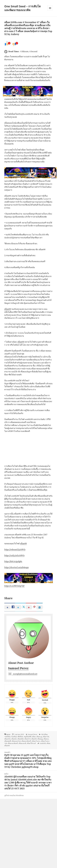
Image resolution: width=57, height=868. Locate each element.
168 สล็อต (44, 734)
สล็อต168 (46, 737)
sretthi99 (43, 743)
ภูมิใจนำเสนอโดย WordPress (14, 795)
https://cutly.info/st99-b (14, 555)
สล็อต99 (8, 309)
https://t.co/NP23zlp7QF (14, 586)
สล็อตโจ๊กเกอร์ (31, 743)
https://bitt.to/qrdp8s (13, 561)
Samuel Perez (18, 668)
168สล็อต (7, 737)
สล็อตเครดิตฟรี (26, 741)
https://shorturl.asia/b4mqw (17, 567)
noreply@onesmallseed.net (23, 674)
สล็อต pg (39, 737)
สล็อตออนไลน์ (16, 741)
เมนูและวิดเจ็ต (50, 8)
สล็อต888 (20, 739)
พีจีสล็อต (20, 737)
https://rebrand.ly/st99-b (15, 549)
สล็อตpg (40, 739)
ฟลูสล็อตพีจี (28, 737)
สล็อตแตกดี (22, 743)
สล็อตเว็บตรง (36, 741)
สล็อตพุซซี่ (8, 741)
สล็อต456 (7, 739)
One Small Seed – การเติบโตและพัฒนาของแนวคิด (22, 8)
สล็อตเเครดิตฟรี (13, 743)
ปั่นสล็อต (14, 737)
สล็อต (34, 737)
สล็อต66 (14, 739)
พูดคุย (9, 734)
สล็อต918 (27, 739)
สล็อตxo (46, 739)
